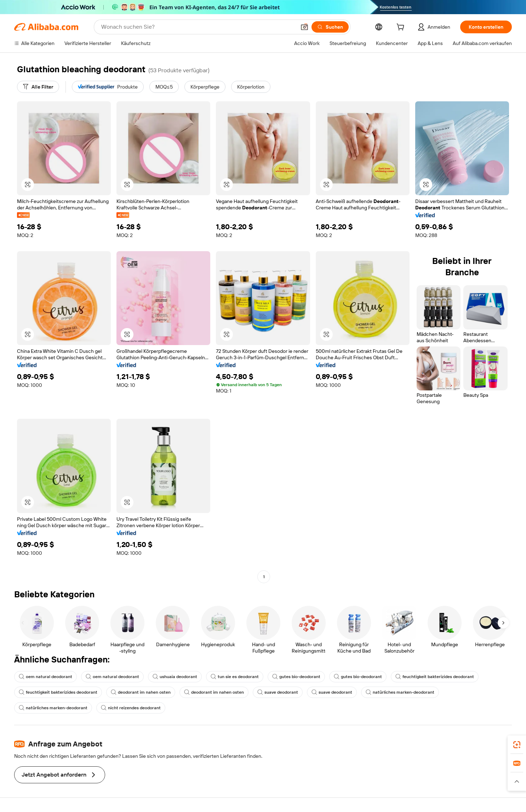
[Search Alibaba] (198, 27)
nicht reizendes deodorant (131, 708)
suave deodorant (278, 692)
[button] (304, 27)
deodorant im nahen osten (141, 692)
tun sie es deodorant (235, 677)
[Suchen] (330, 27)
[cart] (402, 28)
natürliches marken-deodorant (400, 692)
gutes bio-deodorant (296, 677)
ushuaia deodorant (175, 677)
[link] (517, 745)
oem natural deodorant (45, 677)
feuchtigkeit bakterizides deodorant (435, 677)
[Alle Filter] (38, 87)
